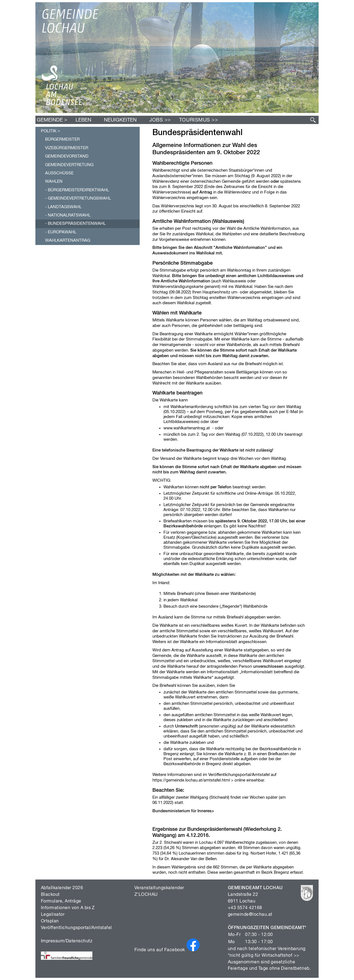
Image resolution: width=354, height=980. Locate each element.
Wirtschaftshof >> (281, 956)
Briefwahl (291, 345)
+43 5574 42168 (245, 908)
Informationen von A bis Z (68, 908)
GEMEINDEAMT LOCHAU (255, 888)
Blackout (50, 895)
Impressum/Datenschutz (67, 941)
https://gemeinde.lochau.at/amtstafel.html (191, 780)
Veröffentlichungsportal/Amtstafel (76, 928)
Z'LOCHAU (146, 895)
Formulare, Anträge (61, 901)
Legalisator (53, 915)
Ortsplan (50, 921)
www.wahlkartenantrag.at (187, 428)
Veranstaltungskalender (159, 888)
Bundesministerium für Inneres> (183, 811)
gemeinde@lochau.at (250, 915)
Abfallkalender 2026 (62, 888)
